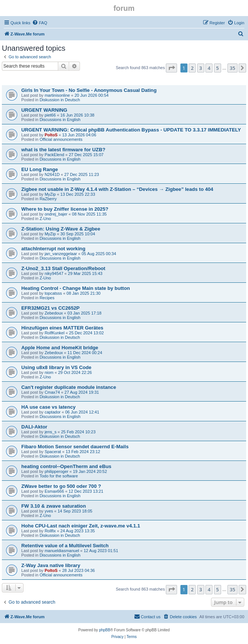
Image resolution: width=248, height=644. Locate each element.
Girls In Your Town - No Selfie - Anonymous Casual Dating (89, 90)
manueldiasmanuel (62, 551)
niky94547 (54, 273)
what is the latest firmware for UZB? (63, 150)
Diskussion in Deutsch (60, 100)
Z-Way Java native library (51, 565)
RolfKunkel (54, 333)
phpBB (105, 630)
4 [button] (209, 68)
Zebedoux (54, 313)
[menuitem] (40, 23)
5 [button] (218, 68)
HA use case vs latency (48, 407)
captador (52, 412)
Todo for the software (59, 476)
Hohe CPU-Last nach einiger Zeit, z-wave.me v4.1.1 (81, 526)
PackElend (54, 155)
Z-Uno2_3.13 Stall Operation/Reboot (63, 268)
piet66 (50, 115)
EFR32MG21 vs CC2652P (50, 308)
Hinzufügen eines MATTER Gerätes (62, 328)
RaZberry (48, 199)
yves (49, 511)
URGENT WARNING (44, 110)
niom (49, 372)
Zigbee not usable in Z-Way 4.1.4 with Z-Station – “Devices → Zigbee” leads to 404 (117, 189)
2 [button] (192, 68)
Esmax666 (54, 491)
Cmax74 (52, 392)
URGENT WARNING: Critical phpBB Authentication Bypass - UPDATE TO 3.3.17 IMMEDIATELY (131, 130)
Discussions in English (60, 120)
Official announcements (61, 139)
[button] (171, 68)
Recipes (47, 298)
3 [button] (201, 68)
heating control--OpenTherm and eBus (66, 466)
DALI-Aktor (34, 427)
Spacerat (53, 452)
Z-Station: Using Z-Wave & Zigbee (61, 229)
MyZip (50, 194)
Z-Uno (45, 219)
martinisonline (57, 95)
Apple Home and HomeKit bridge (60, 348)
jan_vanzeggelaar (61, 254)
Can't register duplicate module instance (69, 387)
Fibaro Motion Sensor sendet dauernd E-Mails (75, 447)
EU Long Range (40, 169)
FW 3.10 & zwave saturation (54, 506)
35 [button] (232, 68)
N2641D (52, 174)
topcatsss (53, 293)
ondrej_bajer (56, 214)
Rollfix (50, 531)
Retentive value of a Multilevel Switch (65, 546)
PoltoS (51, 135)
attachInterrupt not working (53, 249)
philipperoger (56, 471)
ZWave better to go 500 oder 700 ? (61, 486)
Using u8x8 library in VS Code (56, 367)
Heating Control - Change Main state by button (76, 288)
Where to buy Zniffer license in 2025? (65, 209)
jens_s (50, 432)
